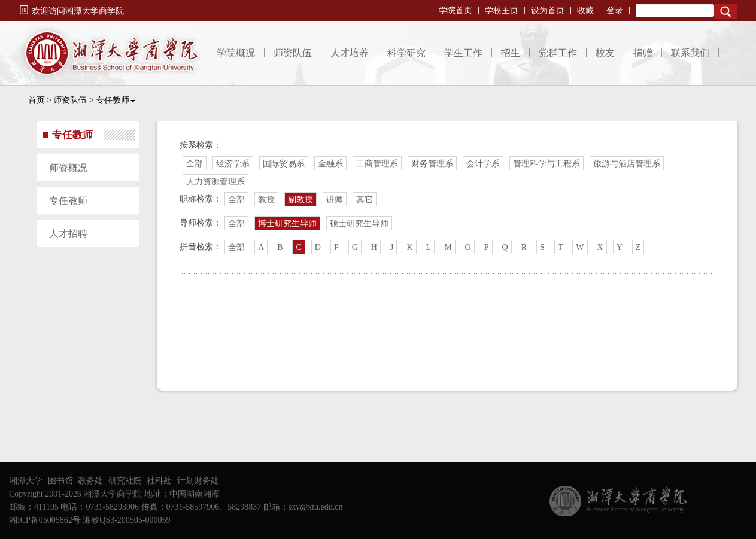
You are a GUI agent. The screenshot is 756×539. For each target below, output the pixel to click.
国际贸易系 (284, 164)
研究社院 (125, 481)
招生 (511, 53)
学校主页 (502, 10)
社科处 (159, 481)
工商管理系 (377, 164)
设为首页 (548, 10)
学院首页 (456, 10)
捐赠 (643, 53)
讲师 (335, 200)
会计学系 (483, 164)
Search (725, 11)
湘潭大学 (26, 481)
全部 (195, 164)
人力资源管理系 (215, 182)
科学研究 (406, 53)
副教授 (300, 200)
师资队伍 (293, 53)
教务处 (90, 481)
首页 (37, 100)
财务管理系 (432, 164)
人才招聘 (68, 234)
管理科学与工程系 (546, 164)
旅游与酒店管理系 (627, 164)
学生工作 (463, 53)
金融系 (330, 164)
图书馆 (60, 481)
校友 (605, 53)
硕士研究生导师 (359, 223)
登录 (615, 10)
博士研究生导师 (287, 223)
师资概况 (68, 168)
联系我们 (690, 53)
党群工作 (558, 53)
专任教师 (116, 100)
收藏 (585, 10)
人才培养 (350, 53)
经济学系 (233, 164)
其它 (365, 200)
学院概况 (236, 53)
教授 (266, 200)
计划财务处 (198, 481)
